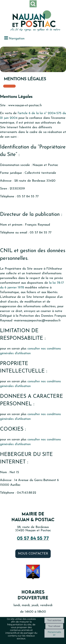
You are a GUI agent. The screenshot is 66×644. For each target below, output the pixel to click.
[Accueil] (29, 21)
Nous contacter (33, 554)
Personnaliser (54, 633)
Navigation (17, 39)
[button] (33, 4)
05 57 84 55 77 (33, 538)
